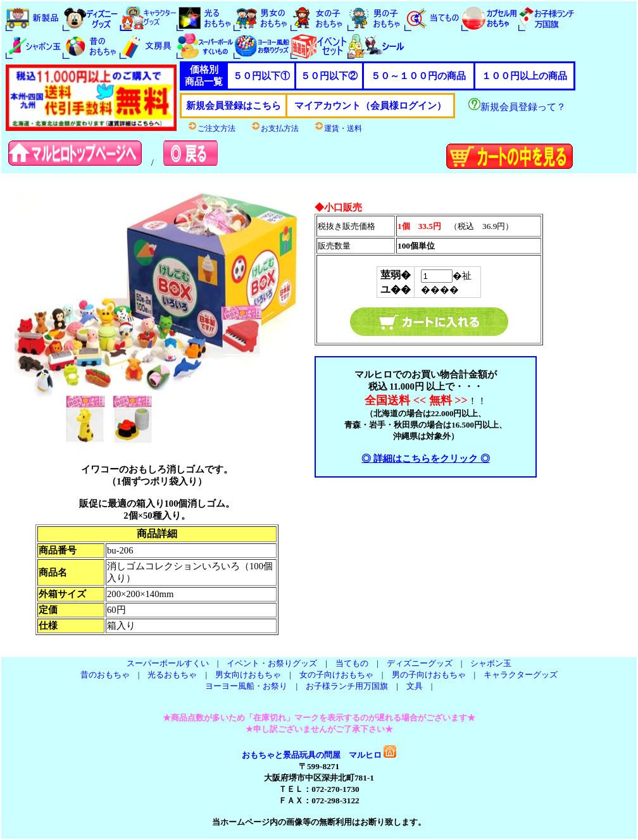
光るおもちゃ (172, 675)
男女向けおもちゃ (248, 675)
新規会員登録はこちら (234, 106)
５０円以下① (261, 76)
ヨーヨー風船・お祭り (246, 686)
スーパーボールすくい (168, 663)
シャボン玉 (491, 663)
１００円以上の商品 (524, 76)
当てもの (352, 663)
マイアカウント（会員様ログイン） (370, 106)
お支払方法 (275, 128)
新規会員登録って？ (517, 107)
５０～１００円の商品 (418, 76)
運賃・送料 (338, 128)
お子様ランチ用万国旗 (347, 686)
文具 (415, 686)
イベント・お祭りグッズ (272, 663)
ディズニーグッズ (420, 663)
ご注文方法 (211, 128)
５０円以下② (329, 76)
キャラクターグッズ (521, 675)
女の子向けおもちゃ (336, 675)
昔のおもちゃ (105, 675)
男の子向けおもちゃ (429, 675)
